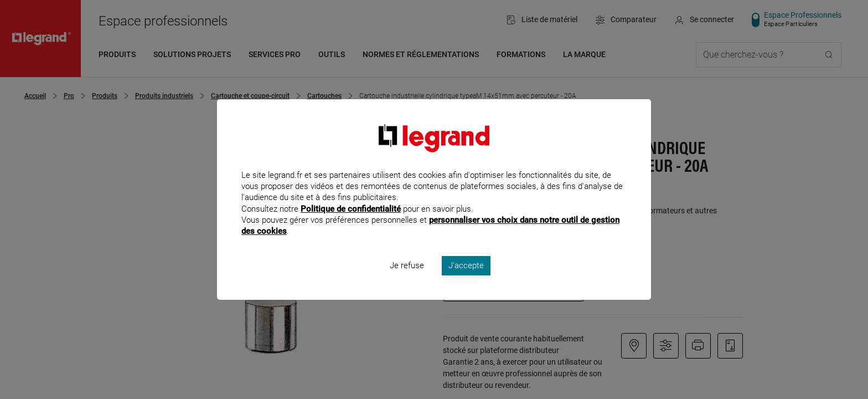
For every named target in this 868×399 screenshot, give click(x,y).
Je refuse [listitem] (407, 280)
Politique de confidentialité (351, 223)
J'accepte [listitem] (466, 280)
